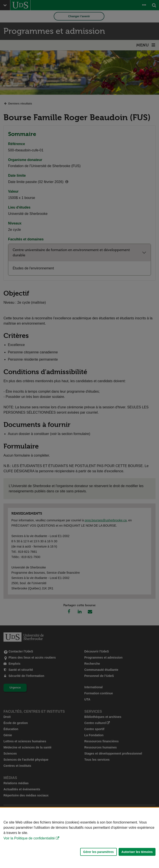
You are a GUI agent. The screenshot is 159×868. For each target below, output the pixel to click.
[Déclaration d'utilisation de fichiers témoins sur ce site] (79, 838)
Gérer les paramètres (99, 852)
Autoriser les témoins (137, 852)
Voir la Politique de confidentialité (29, 838)
